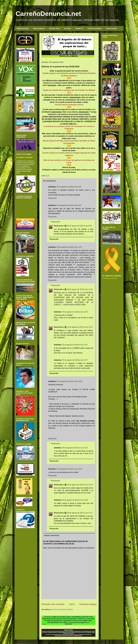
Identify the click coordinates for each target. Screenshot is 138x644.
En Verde (67, 28)
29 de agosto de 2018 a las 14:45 (80, 485)
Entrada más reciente (53, 604)
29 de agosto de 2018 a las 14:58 (75, 500)
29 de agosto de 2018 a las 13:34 (75, 448)
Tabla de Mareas (39, 28)
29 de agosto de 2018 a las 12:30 (75, 312)
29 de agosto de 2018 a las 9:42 (69, 187)
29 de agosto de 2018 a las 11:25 (80, 289)
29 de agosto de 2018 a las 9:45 (69, 205)
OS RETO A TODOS (24, 158)
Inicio (72, 604)
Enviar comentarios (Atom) (63, 609)
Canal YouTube (111, 28)
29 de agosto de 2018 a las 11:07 (69, 247)
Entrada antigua (88, 604)
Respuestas (56, 222)
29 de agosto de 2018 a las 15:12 (80, 513)
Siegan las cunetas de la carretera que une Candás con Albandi (69, 90)
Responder (53, 198)
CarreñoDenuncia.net (48, 14)
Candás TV (79, 28)
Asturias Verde (54, 28)
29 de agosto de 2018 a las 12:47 (75, 345)
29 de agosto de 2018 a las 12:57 (75, 360)
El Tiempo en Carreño (110, 278)
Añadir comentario (52, 535)
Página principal (23, 28)
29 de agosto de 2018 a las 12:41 (80, 327)
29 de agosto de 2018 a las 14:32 (69, 469)
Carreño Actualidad (94, 28)
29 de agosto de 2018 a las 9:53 (79, 226)
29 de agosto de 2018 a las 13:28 (69, 381)
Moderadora (59, 226)
